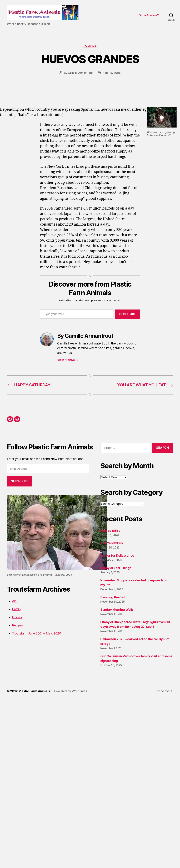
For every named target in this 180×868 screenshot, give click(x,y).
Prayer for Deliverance (117, 555)
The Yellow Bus (112, 543)
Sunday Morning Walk (117, 610)
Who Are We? (149, 15)
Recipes (17, 625)
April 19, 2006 (111, 73)
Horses (17, 617)
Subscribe (128, 314)
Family (17, 609)
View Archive (68, 360)
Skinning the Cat (113, 597)
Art (14, 601)
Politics (90, 46)
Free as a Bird (110, 531)
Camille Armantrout (80, 73)
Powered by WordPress (71, 691)
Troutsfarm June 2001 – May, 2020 (36, 633)
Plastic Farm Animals (34, 691)
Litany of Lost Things (116, 568)
